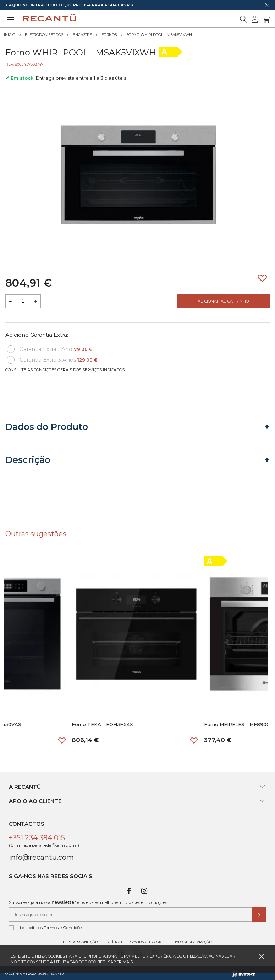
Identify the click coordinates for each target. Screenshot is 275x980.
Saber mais (120, 962)
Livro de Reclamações (193, 942)
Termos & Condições (81, 942)
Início (10, 35)
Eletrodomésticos (44, 35)
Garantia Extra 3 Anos (52, 360)
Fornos (109, 35)
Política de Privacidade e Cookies (136, 942)
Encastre (82, 35)
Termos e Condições (64, 928)
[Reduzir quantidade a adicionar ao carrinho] (10, 301)
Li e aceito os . (47, 928)
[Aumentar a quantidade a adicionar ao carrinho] (36, 301)
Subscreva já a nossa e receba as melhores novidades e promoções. (89, 902)
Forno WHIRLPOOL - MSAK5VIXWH (159, 35)
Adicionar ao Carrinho (223, 301)
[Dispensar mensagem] (267, 5)
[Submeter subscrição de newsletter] (259, 915)
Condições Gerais (53, 370)
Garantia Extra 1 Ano (49, 349)
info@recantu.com (41, 857)
